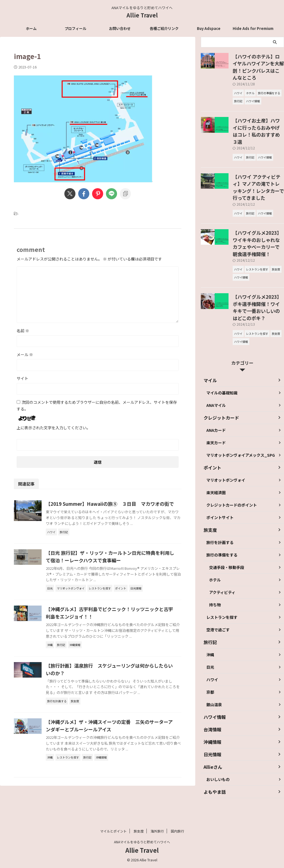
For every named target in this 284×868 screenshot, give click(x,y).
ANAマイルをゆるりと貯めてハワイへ (142, 842)
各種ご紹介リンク (164, 28)
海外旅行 (157, 831)
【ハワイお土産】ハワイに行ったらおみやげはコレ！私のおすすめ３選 (258, 117)
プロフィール (75, 28)
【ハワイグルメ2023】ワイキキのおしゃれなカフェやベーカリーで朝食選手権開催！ (258, 210)
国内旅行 (177, 831)
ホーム (31, 28)
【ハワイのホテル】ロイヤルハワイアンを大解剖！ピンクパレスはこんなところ (258, 62)
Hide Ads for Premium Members (253, 30)
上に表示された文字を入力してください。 (54, 428)
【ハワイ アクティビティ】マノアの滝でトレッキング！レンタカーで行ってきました (258, 163)
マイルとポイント (113, 831)
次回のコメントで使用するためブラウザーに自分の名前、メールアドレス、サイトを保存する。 (97, 405)
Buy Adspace (209, 28)
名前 (23, 331)
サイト (22, 378)
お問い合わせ (120, 28)
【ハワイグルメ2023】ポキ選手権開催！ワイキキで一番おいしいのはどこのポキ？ (258, 264)
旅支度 (139, 831)
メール (25, 354)
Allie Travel (142, 15)
